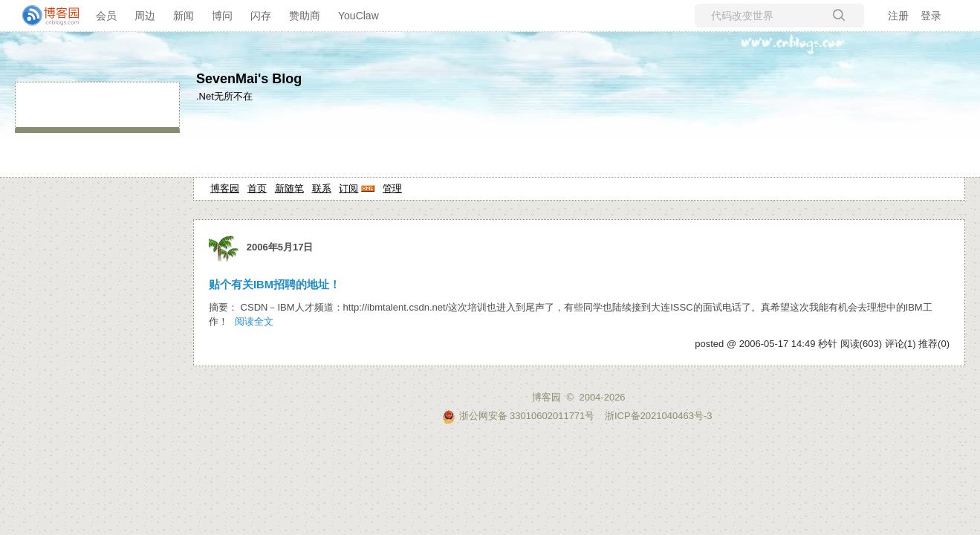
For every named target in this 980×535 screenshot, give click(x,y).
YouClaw (358, 16)
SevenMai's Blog (249, 79)
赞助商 (305, 16)
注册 (898, 16)
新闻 (184, 16)
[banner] (45, 16)
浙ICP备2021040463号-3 (659, 416)
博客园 (225, 188)
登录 (931, 16)
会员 (106, 16)
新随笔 (289, 188)
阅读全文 (254, 321)
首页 (257, 188)
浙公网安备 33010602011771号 (519, 416)
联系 (322, 188)
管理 (392, 188)
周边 (145, 16)
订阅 (348, 188)
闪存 (261, 16)
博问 (222, 16)
